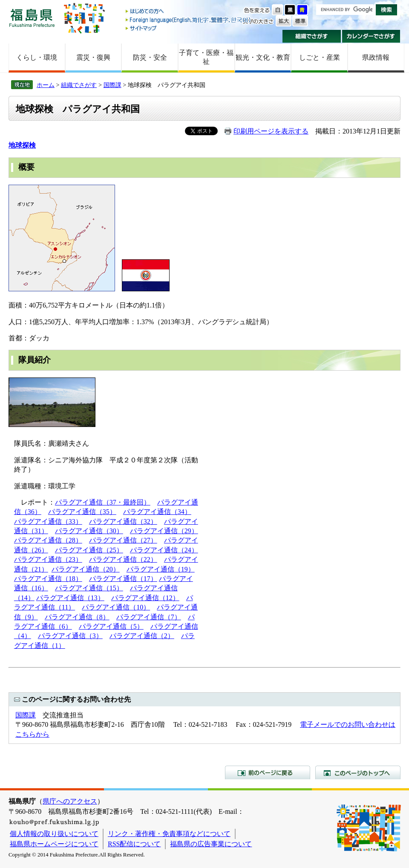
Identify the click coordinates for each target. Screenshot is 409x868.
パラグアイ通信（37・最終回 (99, 502)
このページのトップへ (358, 772)
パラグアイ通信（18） (48, 579)
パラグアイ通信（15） (89, 588)
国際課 (112, 85)
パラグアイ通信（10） (116, 607)
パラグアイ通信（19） (161, 569)
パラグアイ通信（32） (123, 521)
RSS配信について (134, 844)
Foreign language (189, 20)
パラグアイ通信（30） (89, 531)
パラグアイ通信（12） (145, 598)
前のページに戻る (268, 772)
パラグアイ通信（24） (164, 550)
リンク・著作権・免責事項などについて (169, 834)
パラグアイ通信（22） (123, 559)
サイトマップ (189, 28)
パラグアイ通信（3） (70, 636)
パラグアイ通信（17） (123, 579)
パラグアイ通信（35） (82, 512)
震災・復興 (93, 57)
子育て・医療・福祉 (206, 57)
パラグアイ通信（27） (123, 540)
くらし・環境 (37, 57)
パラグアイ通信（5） (111, 626)
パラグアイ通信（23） (48, 559)
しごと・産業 (320, 57)
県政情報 (376, 57)
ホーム (46, 85)
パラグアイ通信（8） (77, 617)
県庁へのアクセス (70, 801)
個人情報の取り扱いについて (54, 834)
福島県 (32, 18)
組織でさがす (312, 36)
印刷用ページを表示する (271, 131)
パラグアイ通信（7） (149, 617)
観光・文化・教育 (263, 57)
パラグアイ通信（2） (142, 636)
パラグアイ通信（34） (157, 512)
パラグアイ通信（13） (70, 598)
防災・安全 (150, 57)
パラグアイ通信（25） (89, 550)
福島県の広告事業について (211, 844)
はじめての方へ (189, 12)
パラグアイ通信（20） (86, 569)
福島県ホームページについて (54, 844)
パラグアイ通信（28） (48, 540)
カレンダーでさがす (371, 36)
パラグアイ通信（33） (48, 521)
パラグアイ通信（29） (164, 531)
